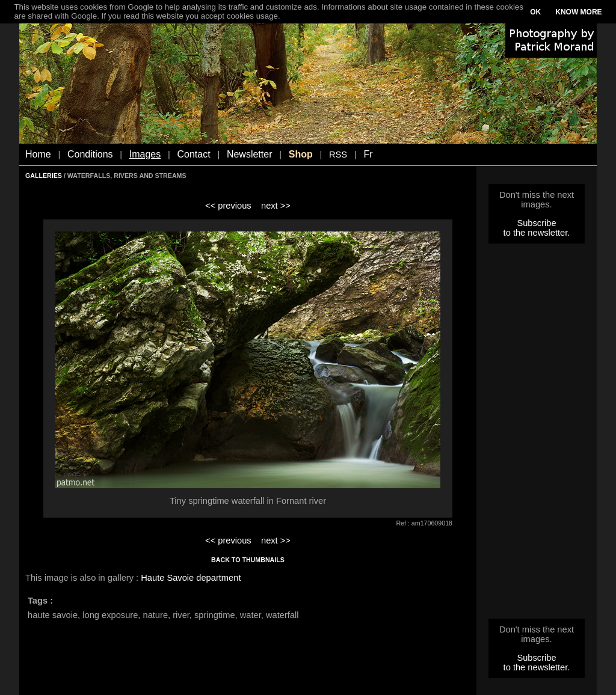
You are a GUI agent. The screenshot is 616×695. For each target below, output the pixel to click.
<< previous (228, 206)
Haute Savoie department (191, 578)
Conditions (90, 154)
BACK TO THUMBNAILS (248, 560)
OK (535, 12)
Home (38, 154)
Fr (368, 154)
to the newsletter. (537, 233)
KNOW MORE (578, 12)
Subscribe (536, 223)
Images (145, 154)
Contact (194, 154)
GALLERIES (44, 176)
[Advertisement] (537, 435)
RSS (338, 155)
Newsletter (250, 154)
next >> (276, 206)
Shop (301, 154)
